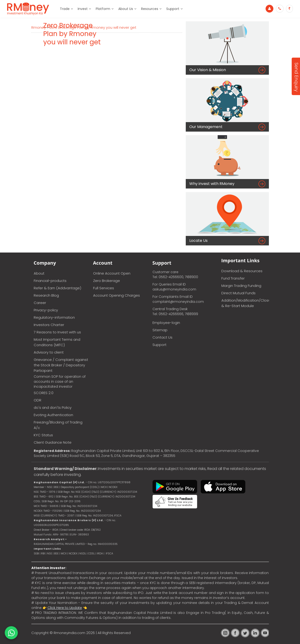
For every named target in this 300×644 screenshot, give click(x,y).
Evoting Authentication (53, 415)
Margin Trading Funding (241, 286)
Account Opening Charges (117, 295)
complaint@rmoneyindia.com (178, 302)
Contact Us (162, 337)
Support (173, 9)
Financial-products (50, 281)
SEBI (36, 553)
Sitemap (160, 330)
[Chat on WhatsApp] (11, 633)
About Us (126, 9)
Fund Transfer (233, 278)
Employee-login (166, 323)
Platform (103, 9)
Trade (65, 9)
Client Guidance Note (53, 442)
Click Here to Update (65, 608)
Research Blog (46, 295)
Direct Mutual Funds (238, 293)
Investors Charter (49, 325)
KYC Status (43, 435)
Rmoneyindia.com (69, 633)
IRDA (100, 553)
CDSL (91, 553)
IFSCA (118, 515)
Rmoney (39, 27)
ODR (38, 400)
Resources (150, 9)
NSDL (83, 553)
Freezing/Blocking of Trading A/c (58, 425)
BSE (57, 553)
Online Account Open (112, 273)
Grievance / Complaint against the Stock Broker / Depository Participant (61, 365)
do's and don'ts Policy (53, 407)
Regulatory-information (54, 317)
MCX (64, 553)
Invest (83, 9)
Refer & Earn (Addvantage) (57, 288)
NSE (50, 553)
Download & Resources (242, 271)
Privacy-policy (46, 310)
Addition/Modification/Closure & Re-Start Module (245, 303)
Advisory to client (49, 352)
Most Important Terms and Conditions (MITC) (57, 342)
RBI (43, 553)
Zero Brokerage (107, 281)
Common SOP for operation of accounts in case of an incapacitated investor (60, 382)
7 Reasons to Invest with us (57, 332)
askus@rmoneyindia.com (174, 289)
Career (40, 303)
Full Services (104, 288)
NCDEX (73, 553)
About (39, 273)
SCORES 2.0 (44, 393)
